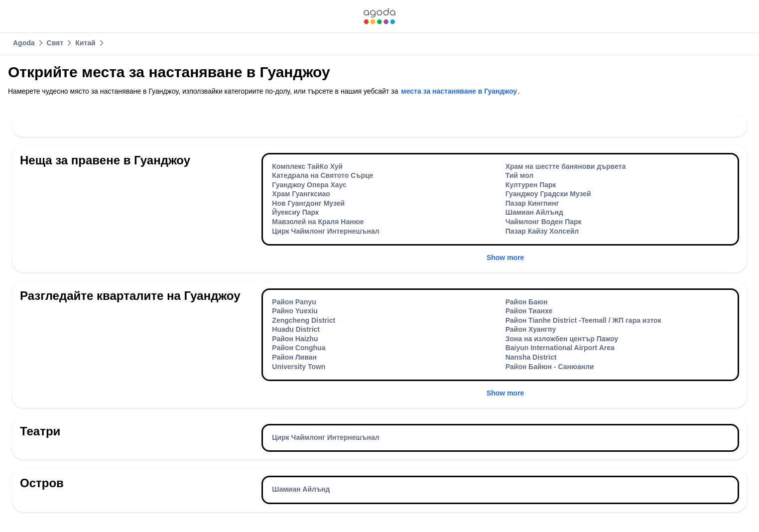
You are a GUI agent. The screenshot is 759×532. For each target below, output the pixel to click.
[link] (379, 16)
